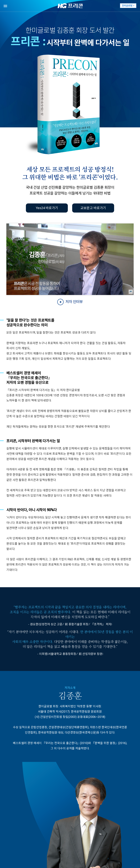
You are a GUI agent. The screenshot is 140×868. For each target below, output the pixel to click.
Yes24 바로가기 (47, 208)
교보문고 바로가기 (93, 208)
